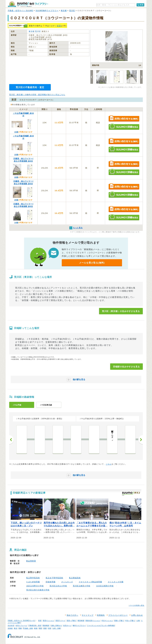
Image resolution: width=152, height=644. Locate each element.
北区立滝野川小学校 (35, 586)
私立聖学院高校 (33, 578)
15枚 (16, 132)
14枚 (16, 223)
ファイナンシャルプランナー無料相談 (101, 625)
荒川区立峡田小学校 (82, 586)
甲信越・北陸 (28, 628)
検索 (142, 5)
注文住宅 (11, 625)
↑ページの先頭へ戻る (136, 605)
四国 (45, 628)
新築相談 (46, 625)
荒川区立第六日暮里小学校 (38, 590)
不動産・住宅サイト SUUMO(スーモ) (22, 621)
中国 (49, 628)
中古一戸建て (130, 621)
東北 (16, 628)
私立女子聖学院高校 (54, 578)
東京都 (64, 11)
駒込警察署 (31, 561)
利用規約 (101, 615)
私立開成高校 (75, 578)
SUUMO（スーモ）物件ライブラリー (28, 4)
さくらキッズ (67, 582)
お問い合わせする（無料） (124, 119)
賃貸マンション (48, 621)
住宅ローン (67, 625)
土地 (138, 621)
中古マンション (107, 621)
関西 (40, 628)
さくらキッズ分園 (116, 582)
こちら (109, 464)
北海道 (10, 628)
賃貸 (59, 26)
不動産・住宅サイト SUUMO (20, 11)
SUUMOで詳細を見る (124, 127)
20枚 (16, 177)
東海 (36, 628)
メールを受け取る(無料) (92, 263)
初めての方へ (72, 615)
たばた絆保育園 (33, 582)
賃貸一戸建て (72, 621)
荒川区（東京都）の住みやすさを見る (121, 311)
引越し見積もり (56, 625)
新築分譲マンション (93, 621)
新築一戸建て (119, 621)
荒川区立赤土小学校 (58, 586)
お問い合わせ (137, 615)
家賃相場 (81, 621)
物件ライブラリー (79, 625)
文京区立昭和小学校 (105, 586)
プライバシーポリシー (118, 615)
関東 (20, 628)
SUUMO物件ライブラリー (47, 11)
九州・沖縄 (56, 628)
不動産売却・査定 (35, 625)
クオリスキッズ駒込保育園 (90, 582)
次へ (141, 440)
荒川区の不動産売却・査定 (30, 87)
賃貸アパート (60, 621)
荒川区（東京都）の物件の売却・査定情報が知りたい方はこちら (37, 95)
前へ (11, 440)
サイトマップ (88, 615)
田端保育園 (51, 582)
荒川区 (72, 11)
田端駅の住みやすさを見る (126, 367)
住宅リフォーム (21, 625)
